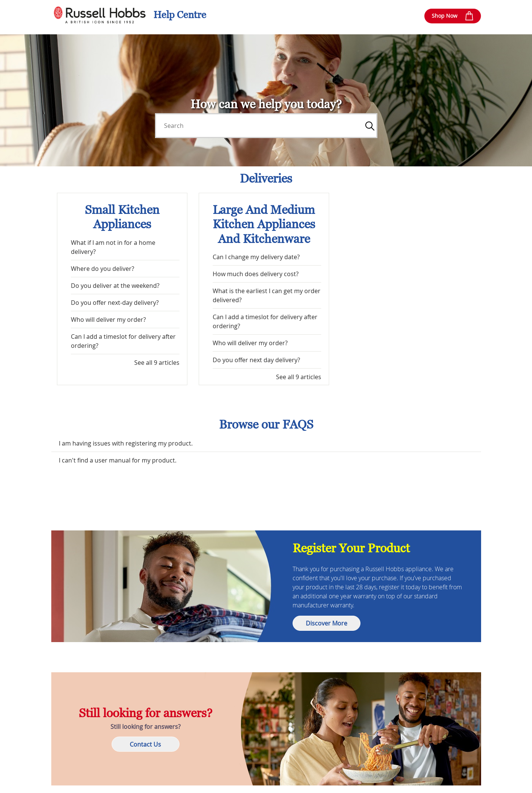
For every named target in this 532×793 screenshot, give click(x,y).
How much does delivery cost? (256, 274)
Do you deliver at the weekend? (115, 286)
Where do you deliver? (103, 269)
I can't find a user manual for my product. (118, 460)
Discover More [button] (327, 623)
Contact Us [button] (145, 744)
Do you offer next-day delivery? (115, 303)
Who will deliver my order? (108, 320)
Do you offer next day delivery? (256, 360)
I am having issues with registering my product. (126, 443)
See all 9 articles (157, 363)
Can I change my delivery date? (256, 257)
